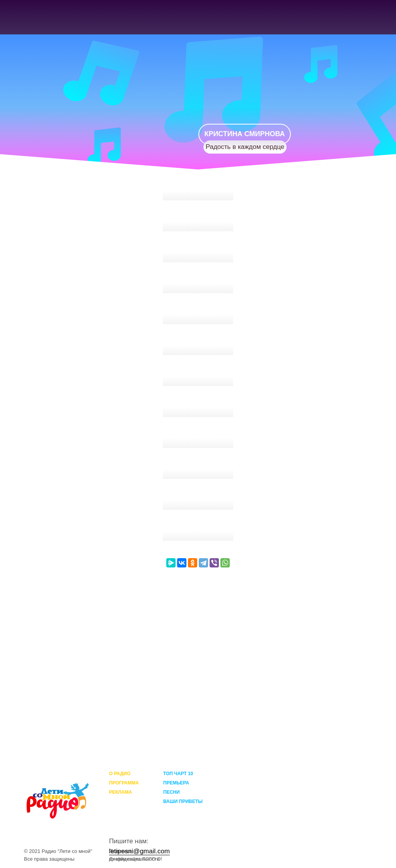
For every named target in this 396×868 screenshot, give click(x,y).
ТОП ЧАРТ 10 (178, 774)
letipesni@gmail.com (139, 851)
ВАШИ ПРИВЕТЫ (183, 801)
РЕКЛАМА (120, 792)
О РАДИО (120, 774)
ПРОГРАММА (124, 783)
